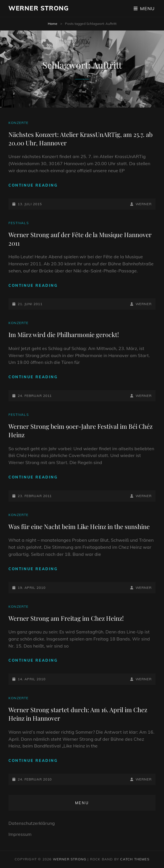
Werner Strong (39, 8)
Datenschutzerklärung (32, 823)
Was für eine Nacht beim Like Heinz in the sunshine (79, 526)
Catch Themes (135, 859)
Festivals (19, 223)
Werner (144, 204)
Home (53, 24)
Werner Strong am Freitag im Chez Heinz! (66, 618)
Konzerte (19, 123)
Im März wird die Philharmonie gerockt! (64, 334)
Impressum (20, 834)
